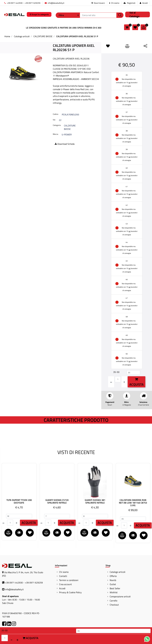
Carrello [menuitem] (113, 601)
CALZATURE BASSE (43, 36)
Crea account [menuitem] (65, 584)
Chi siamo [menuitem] (64, 572)
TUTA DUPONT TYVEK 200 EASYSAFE (19, 501)
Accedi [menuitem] (62, 588)
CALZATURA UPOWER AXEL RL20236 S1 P (77, 36)
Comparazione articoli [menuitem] (120, 596)
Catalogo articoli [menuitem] (118, 572)
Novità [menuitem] (113, 580)
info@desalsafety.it (54, 3)
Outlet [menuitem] (113, 584)
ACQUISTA (29, 523)
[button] (120, 15)
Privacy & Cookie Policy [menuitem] (70, 592)
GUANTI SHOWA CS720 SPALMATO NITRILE (57, 501)
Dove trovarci (98, 3)
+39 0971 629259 (32, 3)
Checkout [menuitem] (114, 605)
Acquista (136, 382)
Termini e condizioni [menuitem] (69, 580)
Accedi (145, 3)
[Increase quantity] (124, 382)
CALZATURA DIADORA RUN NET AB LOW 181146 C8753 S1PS (133, 503)
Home (7, 36)
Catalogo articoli (22, 36)
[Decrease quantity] (111, 382)
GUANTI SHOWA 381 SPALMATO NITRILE (95, 501)
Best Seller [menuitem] (115, 588)
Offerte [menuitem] (113, 576)
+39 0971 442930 (13, 3)
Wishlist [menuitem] (114, 592)
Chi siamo (114, 3)
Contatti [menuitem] (63, 576)
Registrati (131, 3)
